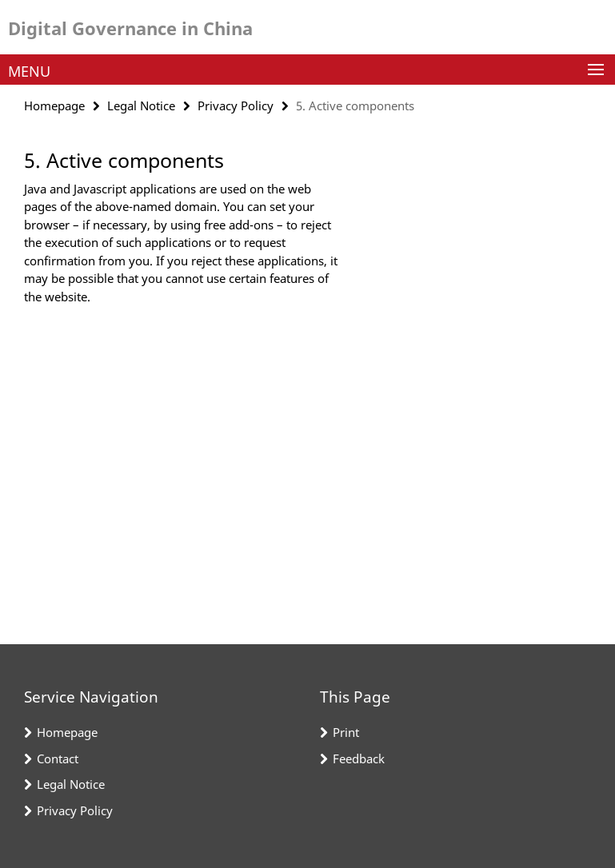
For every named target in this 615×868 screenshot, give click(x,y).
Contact (58, 759)
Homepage (54, 106)
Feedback (359, 759)
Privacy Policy (236, 106)
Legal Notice (141, 106)
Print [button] (346, 732)
